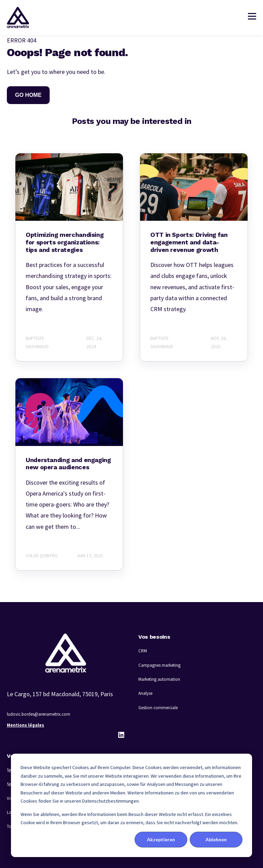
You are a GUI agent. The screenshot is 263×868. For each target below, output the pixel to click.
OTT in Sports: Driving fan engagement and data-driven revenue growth (189, 242)
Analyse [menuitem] (145, 693)
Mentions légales (26, 725)
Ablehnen (216, 839)
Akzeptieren (161, 839)
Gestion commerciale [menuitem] (158, 708)
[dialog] (131, 805)
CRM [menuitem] (143, 651)
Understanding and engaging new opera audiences (68, 464)
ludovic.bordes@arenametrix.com (39, 714)
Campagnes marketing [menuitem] (159, 665)
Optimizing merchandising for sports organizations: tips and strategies (65, 242)
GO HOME (28, 95)
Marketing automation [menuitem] (159, 679)
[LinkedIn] (121, 735)
